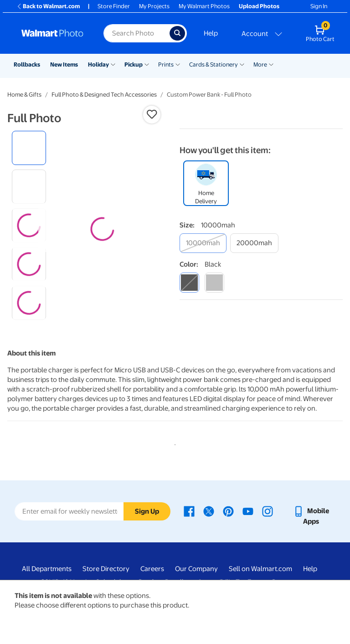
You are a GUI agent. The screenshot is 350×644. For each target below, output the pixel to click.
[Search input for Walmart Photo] (136, 33)
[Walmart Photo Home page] (53, 33)
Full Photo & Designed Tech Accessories (104, 95)
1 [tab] (173, 443)
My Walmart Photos (204, 6)
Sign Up (147, 511)
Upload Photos (259, 6)
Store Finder (114, 6)
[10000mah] (203, 243)
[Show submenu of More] (271, 64)
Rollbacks (27, 64)
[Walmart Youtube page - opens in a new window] (248, 511)
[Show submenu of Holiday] (113, 64)
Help (211, 33)
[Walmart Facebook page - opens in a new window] (189, 511)
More (260, 64)
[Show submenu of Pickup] (147, 64)
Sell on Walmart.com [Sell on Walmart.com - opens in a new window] (260, 569)
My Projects (154, 6)
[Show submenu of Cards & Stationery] (242, 64)
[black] (189, 282)
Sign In (319, 6)
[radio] (29, 148)
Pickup (134, 64)
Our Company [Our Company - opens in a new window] (196, 569)
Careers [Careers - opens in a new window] (152, 569)
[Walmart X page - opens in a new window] (209, 511)
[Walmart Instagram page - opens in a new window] (268, 511)
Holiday (98, 64)
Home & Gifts (24, 95)
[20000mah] (254, 243)
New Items (64, 64)
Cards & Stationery (214, 64)
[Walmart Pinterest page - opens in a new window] (228, 511)
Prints (166, 64)
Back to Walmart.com (48, 6)
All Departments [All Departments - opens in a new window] (47, 569)
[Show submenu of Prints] (178, 64)
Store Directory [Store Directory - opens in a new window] (106, 569)
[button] (152, 114)
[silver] (214, 282)
